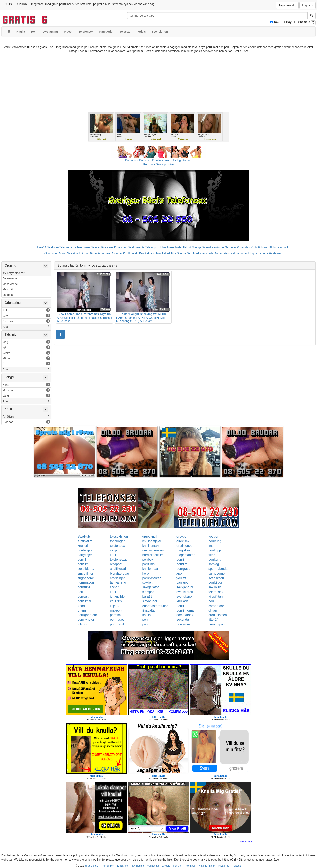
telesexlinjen (119, 536)
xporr (180, 573)
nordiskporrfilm (153, 555)
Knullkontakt (131, 253)
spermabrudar (219, 569)
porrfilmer (85, 601)
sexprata (183, 620)
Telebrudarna (68, 247)
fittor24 (213, 620)
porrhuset (117, 620)
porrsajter (183, 624)
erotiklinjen (118, 578)
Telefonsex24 (136, 247)
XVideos (26, 422)
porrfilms (148, 564)
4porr (81, 606)
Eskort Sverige (192, 247)
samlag (214, 564)
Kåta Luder (51, 253)
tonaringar (117, 541)
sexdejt (147, 583)
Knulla (210, 253)
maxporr (116, 610)
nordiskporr (86, 550)
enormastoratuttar (155, 606)
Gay (289, 22)
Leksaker (64, 321)
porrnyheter (86, 620)
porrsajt (83, 597)
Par (142, 318)
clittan (213, 610)
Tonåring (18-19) (127, 321)
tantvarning (118, 583)
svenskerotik (185, 592)
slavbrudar (150, 601)
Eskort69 (64, 253)
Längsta (8, 295)
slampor (148, 592)
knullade (183, 601)
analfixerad (118, 569)
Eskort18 (266, 247)
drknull (82, 610)
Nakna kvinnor (79, 253)
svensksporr (185, 597)
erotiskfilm (85, 541)
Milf (161, 318)
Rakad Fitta (169, 253)
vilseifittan (216, 597)
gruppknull (150, 536)
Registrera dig (287, 5)
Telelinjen (53, 247)
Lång (26, 395)
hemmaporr (86, 583)
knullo (147, 615)
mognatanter (186, 555)
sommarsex (185, 615)
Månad (26, 358)
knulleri (83, 546)
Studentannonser (100, 253)
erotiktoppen (185, 546)
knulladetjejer (152, 541)
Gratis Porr (154, 253)
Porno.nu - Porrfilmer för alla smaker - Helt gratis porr (158, 160)
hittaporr (116, 564)
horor (146, 573)
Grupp (151, 318)
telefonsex (117, 546)
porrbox (148, 559)
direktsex (183, 541)
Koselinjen (121, 247)
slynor (114, 587)
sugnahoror (86, 578)
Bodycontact (280, 247)
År (26, 364)
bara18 (147, 597)
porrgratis (183, 569)
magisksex (184, 550)
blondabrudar (119, 573)
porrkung (215, 541)
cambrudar (216, 606)
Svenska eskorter (213, 247)
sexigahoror (185, 587)
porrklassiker (152, 578)
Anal (120, 318)
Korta (26, 385)
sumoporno (217, 573)
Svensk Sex (184, 253)
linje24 (115, 606)
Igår (26, 347)
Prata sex (107, 247)
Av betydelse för (14, 273)
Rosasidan (243, 247)
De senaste (10, 278)
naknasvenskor (153, 550)
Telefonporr (152, 247)
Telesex (96, 247)
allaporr (83, 624)
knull (212, 546)
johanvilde (117, 597)
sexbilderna (86, 569)
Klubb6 (255, 247)
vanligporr (184, 583)
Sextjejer (230, 247)
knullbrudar (150, 569)
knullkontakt (151, 546)
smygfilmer (85, 573)
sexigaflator (151, 587)
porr (80, 592)
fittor (212, 555)
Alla (26, 326)
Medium (26, 390)
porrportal (117, 624)
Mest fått (8, 289)
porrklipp (215, 550)
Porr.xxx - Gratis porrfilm (159, 164)
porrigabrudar (87, 615)
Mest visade (10, 284)
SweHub (84, 536)
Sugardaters (222, 253)
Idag (26, 342)
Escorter (117, 253)
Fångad (131, 318)
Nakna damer (239, 253)
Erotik (143, 253)
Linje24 (42, 247)
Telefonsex (83, 247)
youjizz (181, 578)
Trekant (106, 318)
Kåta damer (274, 253)
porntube (84, 587)
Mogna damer (257, 253)
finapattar (149, 610)
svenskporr (216, 578)
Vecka (26, 353)
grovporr (183, 536)
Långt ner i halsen (86, 318)
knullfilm (116, 601)
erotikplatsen (218, 615)
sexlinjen (215, 587)
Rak (277, 22)
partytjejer (85, 555)
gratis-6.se (92, 866)
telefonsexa (118, 559)
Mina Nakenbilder (171, 247)
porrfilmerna (185, 610)
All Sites (26, 416)
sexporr (115, 550)
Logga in (307, 5)
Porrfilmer (199, 253)
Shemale (304, 22)
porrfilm (83, 559)
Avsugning (65, 318)
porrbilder (215, 583)
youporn (214, 536)
